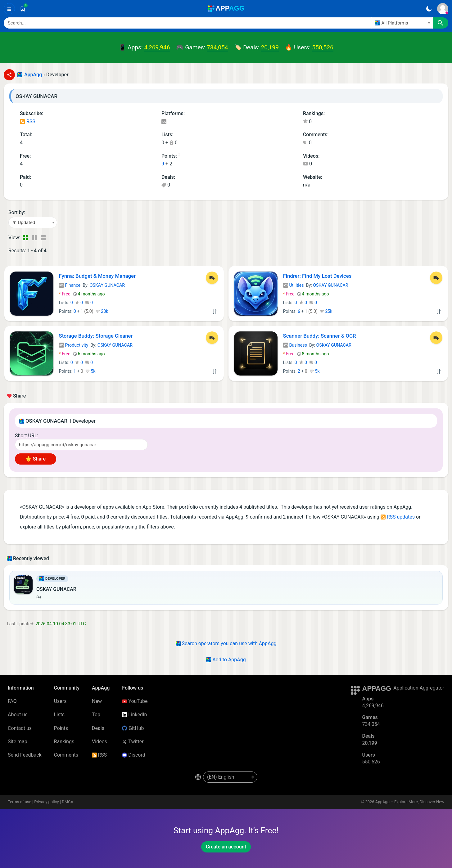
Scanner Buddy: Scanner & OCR (320, 336)
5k (90, 371)
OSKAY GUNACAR (107, 285)
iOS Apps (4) (164, 122)
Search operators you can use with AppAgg (226, 643)
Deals (98, 728)
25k (326, 311)
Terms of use (20, 802)
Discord (133, 755)
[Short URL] (81, 445)
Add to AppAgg (226, 660)
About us (18, 715)
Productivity (74, 345)
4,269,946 (157, 47)
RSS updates (398, 517)
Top (96, 715)
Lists (59, 715)
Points (61, 728)
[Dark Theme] (429, 9)
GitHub (133, 728)
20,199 (270, 47)
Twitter (133, 742)
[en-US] (230, 777)
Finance (70, 285)
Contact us (20, 728)
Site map (18, 742)
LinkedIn (134, 715)
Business (295, 345)
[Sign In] (443, 9)
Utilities (294, 285)
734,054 (217, 47)
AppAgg (33, 75)
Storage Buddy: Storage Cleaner (96, 336)
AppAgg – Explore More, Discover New (410, 802)
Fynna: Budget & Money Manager (97, 276)
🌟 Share (36, 459)
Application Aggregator (419, 688)
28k (102, 311)
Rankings (64, 742)
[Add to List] (212, 278)
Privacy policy (46, 802)
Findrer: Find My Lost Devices (317, 276)
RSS (28, 121)
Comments (66, 755)
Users (60, 701)
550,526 (323, 47)
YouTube (135, 701)
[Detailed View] (34, 238)
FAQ (12, 701)
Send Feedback (25, 755)
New (97, 701)
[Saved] (23, 9)
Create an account (226, 847)
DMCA (68, 802)
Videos (99, 742)
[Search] (187, 23)
